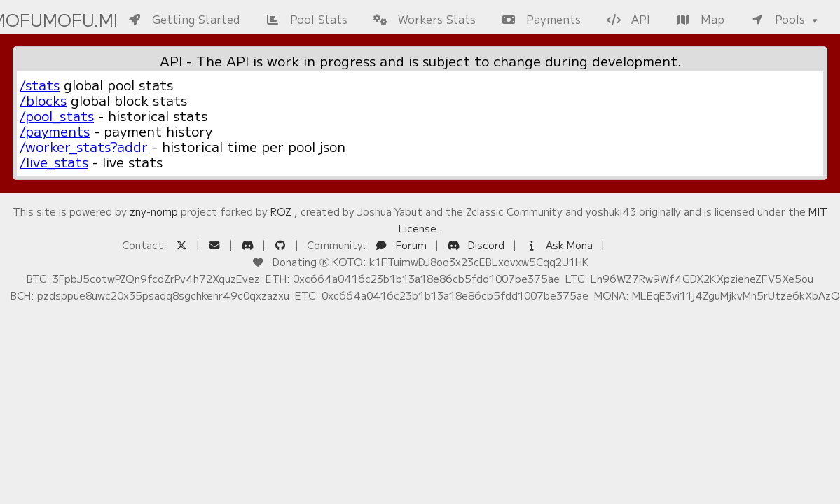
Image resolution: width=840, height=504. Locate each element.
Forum (402, 245)
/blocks (43, 100)
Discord (477, 245)
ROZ (281, 211)
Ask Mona (560, 245)
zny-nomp (154, 211)
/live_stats (54, 162)
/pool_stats (57, 115)
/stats (40, 85)
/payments (55, 131)
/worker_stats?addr (84, 146)
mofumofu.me (53, 19)
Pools (779, 19)
